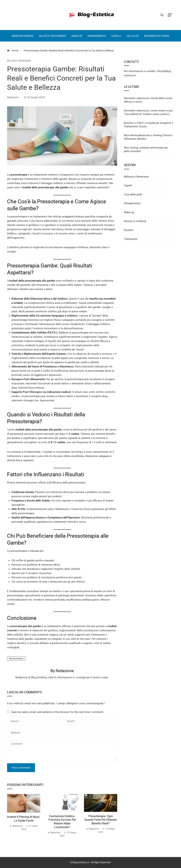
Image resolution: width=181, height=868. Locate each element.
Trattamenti (131, 239)
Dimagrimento (132, 203)
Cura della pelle (133, 194)
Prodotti (129, 230)
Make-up (129, 212)
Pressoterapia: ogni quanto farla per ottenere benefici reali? (101, 820)
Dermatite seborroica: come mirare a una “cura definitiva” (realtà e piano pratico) (148, 112)
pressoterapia (17, 659)
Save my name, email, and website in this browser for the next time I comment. (58, 712)
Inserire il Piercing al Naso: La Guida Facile (24, 819)
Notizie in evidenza (135, 221)
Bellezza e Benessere (19, 61)
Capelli (128, 185)
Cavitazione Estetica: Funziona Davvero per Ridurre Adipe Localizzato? (62, 822)
